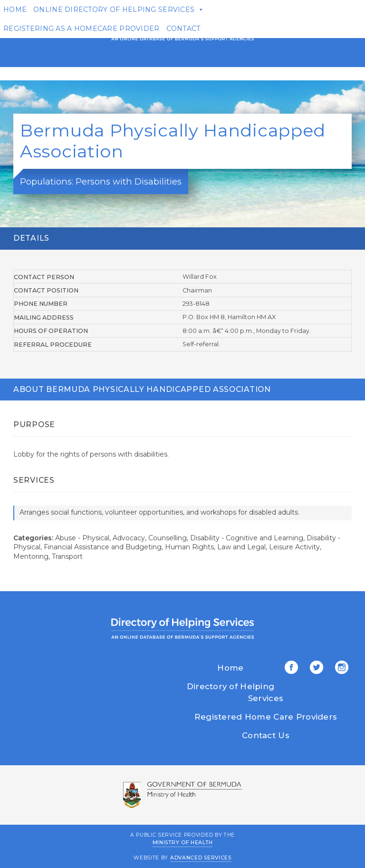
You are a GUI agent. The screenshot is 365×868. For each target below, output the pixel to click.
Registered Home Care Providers (266, 717)
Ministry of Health (183, 843)
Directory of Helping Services (235, 692)
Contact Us (266, 735)
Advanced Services (201, 858)
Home (230, 668)
